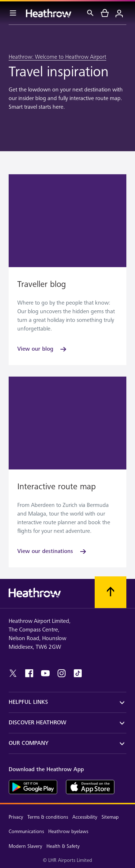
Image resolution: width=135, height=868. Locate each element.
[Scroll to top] (111, 592)
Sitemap (110, 817)
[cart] (105, 13)
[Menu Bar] (13, 13)
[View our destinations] (52, 552)
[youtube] (45, 673)
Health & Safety (63, 846)
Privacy (16, 817)
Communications (26, 831)
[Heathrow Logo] (49, 13)
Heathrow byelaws (68, 831)
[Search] (90, 13)
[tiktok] (78, 673)
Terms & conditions (48, 817)
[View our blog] (42, 349)
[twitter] (13, 673)
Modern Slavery (25, 846)
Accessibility (85, 817)
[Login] (119, 13)
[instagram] (62, 673)
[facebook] (29, 673)
